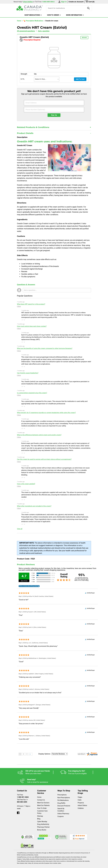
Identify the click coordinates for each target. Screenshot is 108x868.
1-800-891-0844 (23, 791)
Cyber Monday (42, 816)
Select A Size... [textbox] (41, 79)
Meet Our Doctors (43, 797)
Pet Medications (63, 794)
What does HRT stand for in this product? (31, 304)
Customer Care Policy (42, 806)
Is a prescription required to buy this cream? (32, 393)
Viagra (80, 791)
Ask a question (44, 31)
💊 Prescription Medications (33, 21)
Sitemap (40, 810)
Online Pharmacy (63, 808)
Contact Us (41, 794)
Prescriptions (62, 789)
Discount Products (64, 800)
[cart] (90, 2)
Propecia (81, 797)
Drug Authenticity (43, 818)
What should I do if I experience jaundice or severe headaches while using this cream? (46, 413)
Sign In (62, 2)
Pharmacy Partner (43, 821)
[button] (22, 320)
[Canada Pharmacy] (29, 8)
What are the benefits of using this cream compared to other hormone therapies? (45, 348)
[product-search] (89, 8)
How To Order (42, 802)
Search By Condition (61, 804)
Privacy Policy (57, 865)
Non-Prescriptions (64, 792)
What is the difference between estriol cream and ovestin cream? (39, 435)
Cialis (80, 794)
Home (19, 21)
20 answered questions (26, 31)
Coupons (61, 810)
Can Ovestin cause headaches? (28, 373)
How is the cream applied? (26, 484)
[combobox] (47, 79)
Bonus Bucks (42, 824)
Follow (19, 306)
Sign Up (54, 115)
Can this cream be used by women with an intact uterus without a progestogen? (44, 459)
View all (20, 529)
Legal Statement (42, 865)
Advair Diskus (82, 799)
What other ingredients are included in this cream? (34, 506)
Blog (39, 813)
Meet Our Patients (43, 799)
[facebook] (18, 806)
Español (19, 865)
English (29, 865)
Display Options (44, 754)
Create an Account (76, 2)
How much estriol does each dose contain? (32, 326)
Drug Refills (61, 797)
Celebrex (81, 802)
